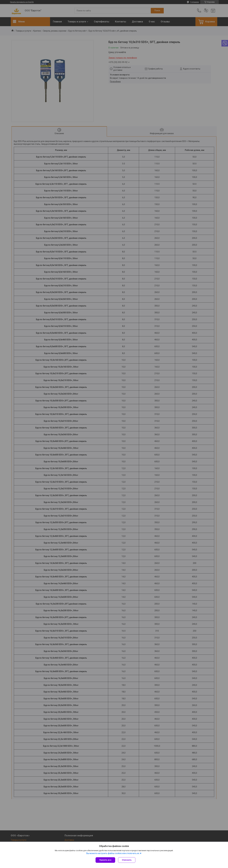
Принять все (105, 860)
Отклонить (127, 860)
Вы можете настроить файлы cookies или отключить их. (113, 853)
